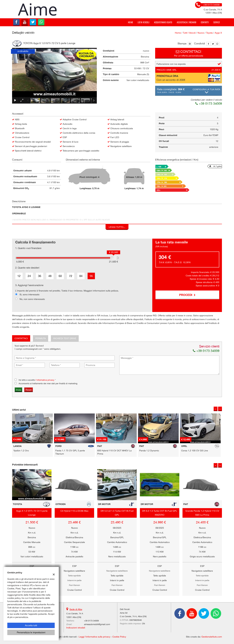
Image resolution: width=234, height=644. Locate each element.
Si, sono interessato (29, 294)
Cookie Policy (119, 637)
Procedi (187, 295)
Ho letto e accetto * (37, 380)
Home (131, 22)
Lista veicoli (144, 22)
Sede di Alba (76, 609)
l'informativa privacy (45, 380)
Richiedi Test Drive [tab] (65, 338)
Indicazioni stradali (76, 628)
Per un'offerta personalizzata (189, 53)
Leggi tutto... (117, 227)
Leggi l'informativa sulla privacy (95, 637)
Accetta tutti (31, 625)
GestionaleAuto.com (212, 637)
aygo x (218, 33)
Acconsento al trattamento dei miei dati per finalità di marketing (48, 383)
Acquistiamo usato (163, 22)
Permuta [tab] (41, 338)
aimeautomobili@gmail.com (97, 624)
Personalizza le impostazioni (31, 632)
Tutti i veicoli (189, 33)
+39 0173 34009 (209, 103)
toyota (209, 33)
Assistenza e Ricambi (186, 22)
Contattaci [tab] (21, 338)
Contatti (205, 22)
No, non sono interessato (32, 299)
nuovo (201, 33)
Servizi (217, 22)
